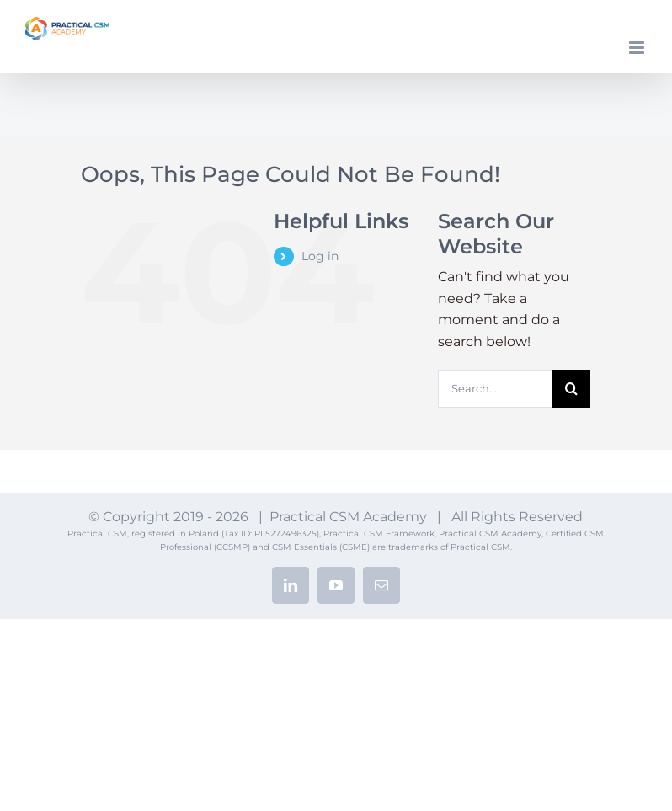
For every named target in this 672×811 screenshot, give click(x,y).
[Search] (571, 389)
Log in (320, 256)
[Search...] (496, 389)
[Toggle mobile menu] (638, 48)
